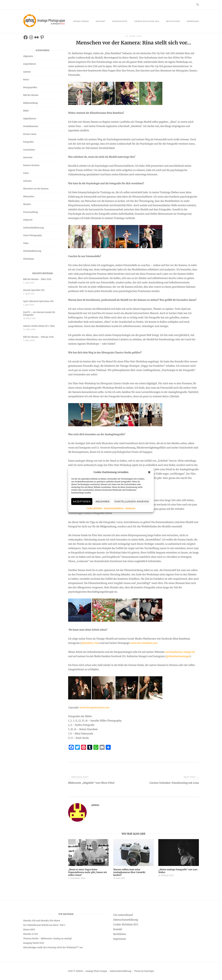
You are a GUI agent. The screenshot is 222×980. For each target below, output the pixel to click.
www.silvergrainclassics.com (94, 708)
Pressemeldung (31, 212)
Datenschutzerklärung (114, 509)
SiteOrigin (149, 971)
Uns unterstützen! (123, 915)
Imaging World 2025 (34, 943)
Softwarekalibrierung (33, 228)
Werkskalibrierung (32, 251)
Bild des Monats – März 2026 (37, 279)
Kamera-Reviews (31, 165)
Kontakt (101, 21)
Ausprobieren (30, 64)
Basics (26, 80)
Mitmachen (29, 197)
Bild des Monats (31, 95)
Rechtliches (173, 21)
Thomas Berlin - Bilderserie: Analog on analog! (47, 938)
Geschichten (29, 150)
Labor (26, 173)
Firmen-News (30, 134)
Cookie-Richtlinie (94, 509)
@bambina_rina (90, 643)
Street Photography (32, 235)
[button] (149, 473)
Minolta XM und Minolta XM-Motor (42, 921)
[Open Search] (198, 5)
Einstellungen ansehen (132, 502)
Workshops (29, 259)
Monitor (27, 204)
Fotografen (28, 142)
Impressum (130, 509)
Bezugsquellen (30, 87)
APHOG (95, 805)
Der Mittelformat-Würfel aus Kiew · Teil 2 (44, 925)
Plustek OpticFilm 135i (34, 290)
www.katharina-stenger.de (180, 652)
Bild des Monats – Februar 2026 (38, 337)
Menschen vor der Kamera (36, 189)
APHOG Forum (81, 21)
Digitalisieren (30, 119)
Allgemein (28, 56)
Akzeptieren (82, 502)
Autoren (27, 72)
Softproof (28, 220)
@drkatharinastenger (178, 656)
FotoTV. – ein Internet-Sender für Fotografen (39, 314)
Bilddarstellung (31, 103)
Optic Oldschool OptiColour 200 (38, 301)
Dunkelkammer (31, 126)
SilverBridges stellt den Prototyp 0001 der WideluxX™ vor (53, 947)
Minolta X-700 (30, 934)
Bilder (26, 111)
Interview (28, 157)
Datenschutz (120, 21)
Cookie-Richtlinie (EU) (147, 21)
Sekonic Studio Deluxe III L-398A (39, 326)
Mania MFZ (29, 930)
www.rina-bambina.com (144, 643)
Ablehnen (103, 502)
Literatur (27, 181)
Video (26, 243)
